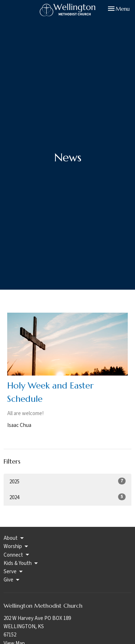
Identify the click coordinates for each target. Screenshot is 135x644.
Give (12, 580)
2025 (67, 482)
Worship (16, 546)
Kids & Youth (21, 563)
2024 (67, 497)
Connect (17, 555)
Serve (14, 572)
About (14, 538)
